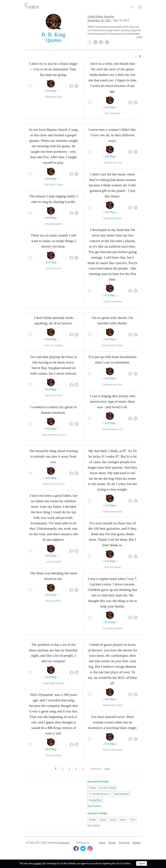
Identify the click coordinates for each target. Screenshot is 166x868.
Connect (62, 435)
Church (52, 185)
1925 (107, 21)
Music (106, 219)
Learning (60, 485)
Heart (113, 706)
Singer (48, 97)
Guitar (118, 114)
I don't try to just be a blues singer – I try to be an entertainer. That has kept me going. (53, 70)
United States (95, 17)
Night (53, 684)
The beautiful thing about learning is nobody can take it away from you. (54, 457)
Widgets (137, 843)
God (112, 219)
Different (108, 163)
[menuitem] (136, 57)
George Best (95, 801)
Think (47, 346)
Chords (120, 346)
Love (115, 163)
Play (46, 185)
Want (54, 269)
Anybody (59, 346)
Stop (47, 224)
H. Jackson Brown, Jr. (100, 795)
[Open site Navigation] (140, 7)
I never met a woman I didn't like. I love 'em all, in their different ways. (112, 136)
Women (118, 219)
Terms (102, 843)
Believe (106, 706)
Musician (109, 17)
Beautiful (47, 485)
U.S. (52, 346)
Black (54, 396)
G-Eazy (92, 788)
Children (119, 629)
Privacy (112, 843)
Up (104, 385)
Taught (60, 185)
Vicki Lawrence (121, 795)
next (107, 769)
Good (105, 346)
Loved (120, 430)
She (54, 756)
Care (120, 385)
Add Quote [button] (124, 843)
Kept (60, 97)
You (54, 485)
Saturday (60, 684)
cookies (37, 863)
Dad (120, 512)
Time (107, 114)
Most (113, 750)
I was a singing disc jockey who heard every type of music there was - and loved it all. (112, 402)
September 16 (95, 21)
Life (48, 562)
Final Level (64, 843)
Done (48, 269)
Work (59, 562)
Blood (52, 601)
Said (60, 396)
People (106, 302)
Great (48, 756)
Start (60, 224)
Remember (112, 385)
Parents (114, 512)
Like (120, 163)
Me (47, 601)
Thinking (110, 629)
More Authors (94, 806)
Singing (53, 224)
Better (119, 302)
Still (59, 269)
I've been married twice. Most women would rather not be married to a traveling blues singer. (112, 723)
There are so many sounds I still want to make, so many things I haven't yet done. (53, 241)
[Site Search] (132, 7)
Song (59, 756)
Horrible (112, 346)
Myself (118, 568)
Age (112, 114)
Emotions (52, 435)
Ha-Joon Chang (107, 788)
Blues (54, 97)
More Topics (94, 826)
